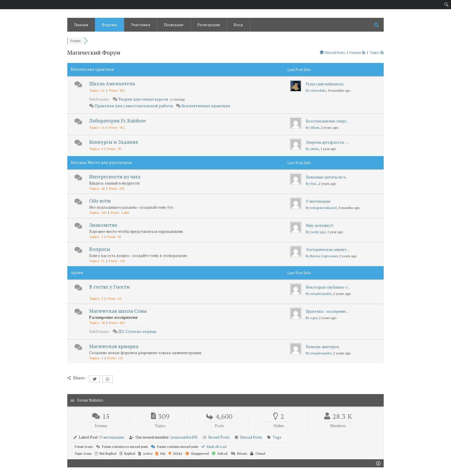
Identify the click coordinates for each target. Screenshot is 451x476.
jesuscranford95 (184, 437)
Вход (238, 25)
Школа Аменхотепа (112, 84)
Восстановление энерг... (327, 121)
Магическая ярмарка (114, 346)
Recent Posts (219, 437)
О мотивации (318, 201)
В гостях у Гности (109, 287)
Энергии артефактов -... (327, 142)
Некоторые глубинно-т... (328, 287)
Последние (174, 25)
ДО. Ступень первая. (138, 331)
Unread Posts (251, 437)
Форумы (109, 25)
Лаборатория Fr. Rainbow (117, 121)
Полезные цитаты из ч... (327, 177)
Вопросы (100, 249)
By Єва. (311, 184)
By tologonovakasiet (321, 208)
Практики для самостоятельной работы (134, 106)
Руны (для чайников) (325, 84)
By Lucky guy (316, 232)
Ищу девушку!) (320, 225)
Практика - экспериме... (327, 311)
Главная (81, 25)
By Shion (313, 127)
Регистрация (209, 25)
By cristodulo (316, 90)
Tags (277, 437)
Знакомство (103, 225)
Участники (141, 25)
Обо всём (100, 201)
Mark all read (214, 447)
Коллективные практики (206, 106)
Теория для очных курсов (143, 99)
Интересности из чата (115, 177)
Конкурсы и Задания (114, 142)
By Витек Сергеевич (322, 256)
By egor (312, 318)
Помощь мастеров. (323, 347)
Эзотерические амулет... (327, 249)
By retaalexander (319, 294)
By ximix (312, 149)
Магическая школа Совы (118, 311)
